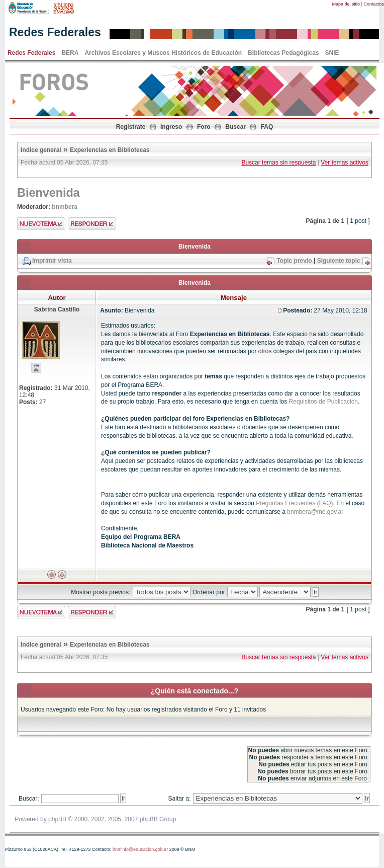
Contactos (374, 4)
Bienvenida (49, 193)
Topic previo (294, 261)
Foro (204, 127)
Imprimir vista (52, 261)
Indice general (41, 150)
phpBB (57, 819)
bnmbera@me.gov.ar (315, 512)
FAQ (267, 127)
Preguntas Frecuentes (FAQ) (294, 503)
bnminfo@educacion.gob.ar (140, 849)
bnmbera (65, 207)
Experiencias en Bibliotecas (110, 150)
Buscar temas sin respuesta (278, 163)
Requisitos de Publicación (323, 402)
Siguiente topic (339, 261)
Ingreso (171, 127)
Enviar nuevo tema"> (41, 224)
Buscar (235, 127)
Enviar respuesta (92, 224)
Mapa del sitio (346, 4)
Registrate (131, 127)
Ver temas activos (345, 163)
